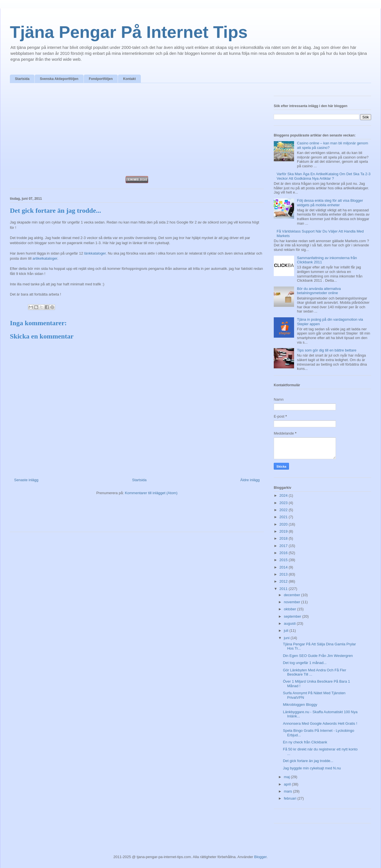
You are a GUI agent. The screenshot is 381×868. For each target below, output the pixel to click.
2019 (284, 531)
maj (287, 777)
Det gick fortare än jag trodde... (308, 761)
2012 (284, 581)
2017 (284, 546)
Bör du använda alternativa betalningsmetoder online (319, 291)
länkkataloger (95, 253)
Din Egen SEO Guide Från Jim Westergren (318, 656)
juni (287, 638)
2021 (284, 517)
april (288, 784)
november (293, 602)
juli (287, 631)
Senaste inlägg (26, 480)
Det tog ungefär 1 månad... (305, 663)
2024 (284, 495)
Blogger (260, 857)
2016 (284, 553)
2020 (284, 524)
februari (291, 798)
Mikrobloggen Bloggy (300, 705)
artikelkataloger (45, 258)
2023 (284, 503)
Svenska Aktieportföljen (59, 79)
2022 (284, 510)
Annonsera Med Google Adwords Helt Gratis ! (320, 723)
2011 (284, 589)
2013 (284, 574)
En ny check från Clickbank (305, 742)
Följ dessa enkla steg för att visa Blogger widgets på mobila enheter (330, 203)
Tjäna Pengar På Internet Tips (129, 32)
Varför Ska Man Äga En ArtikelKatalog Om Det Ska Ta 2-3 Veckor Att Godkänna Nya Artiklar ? (324, 176)
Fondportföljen (101, 79)
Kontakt (129, 79)
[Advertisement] (137, 131)
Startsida (22, 79)
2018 (284, 538)
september (293, 616)
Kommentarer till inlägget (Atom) (151, 493)
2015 (284, 560)
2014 (284, 567)
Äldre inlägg (250, 480)
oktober (291, 609)
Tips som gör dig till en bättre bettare (327, 350)
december (293, 595)
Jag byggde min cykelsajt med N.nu (312, 768)
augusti (290, 623)
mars (289, 791)
